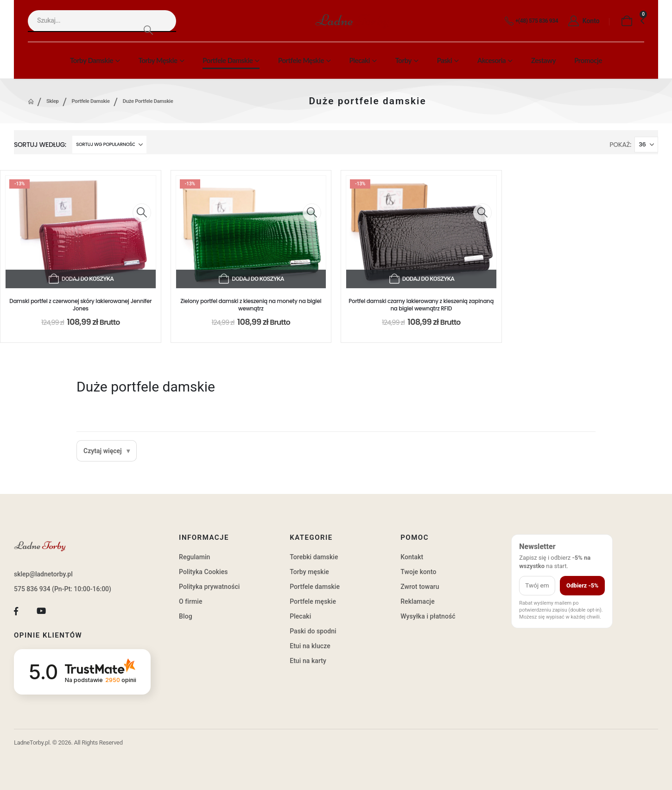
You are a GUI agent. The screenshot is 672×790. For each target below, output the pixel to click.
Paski (445, 60)
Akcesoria (491, 60)
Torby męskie (158, 60)
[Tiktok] (67, 611)
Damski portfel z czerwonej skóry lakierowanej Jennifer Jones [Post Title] (80, 305)
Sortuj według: (40, 145)
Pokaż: (620, 145)
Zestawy (543, 60)
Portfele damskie (228, 60)
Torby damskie (92, 60)
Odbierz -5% (582, 585)
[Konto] (581, 21)
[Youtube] (41, 611)
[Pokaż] (646, 145)
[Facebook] (16, 611)
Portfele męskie (301, 60)
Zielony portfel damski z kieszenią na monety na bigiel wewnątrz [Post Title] (251, 305)
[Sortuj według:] (109, 145)
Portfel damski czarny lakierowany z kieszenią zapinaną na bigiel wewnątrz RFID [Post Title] (421, 305)
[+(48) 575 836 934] (529, 21)
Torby (403, 60)
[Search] (148, 30)
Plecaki (360, 60)
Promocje (588, 60)
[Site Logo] (352, 21)
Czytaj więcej (103, 451)
